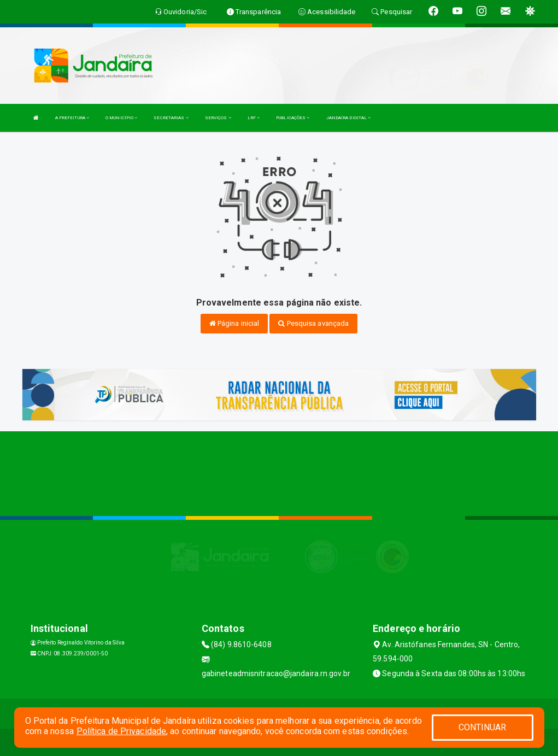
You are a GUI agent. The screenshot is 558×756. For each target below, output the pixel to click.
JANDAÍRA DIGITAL (349, 118)
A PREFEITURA (72, 118)
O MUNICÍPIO (121, 118)
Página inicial (234, 323)
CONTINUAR (483, 727)
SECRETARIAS (171, 118)
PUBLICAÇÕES (293, 118)
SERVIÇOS (218, 118)
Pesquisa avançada (313, 323)
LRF (254, 118)
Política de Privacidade (121, 731)
